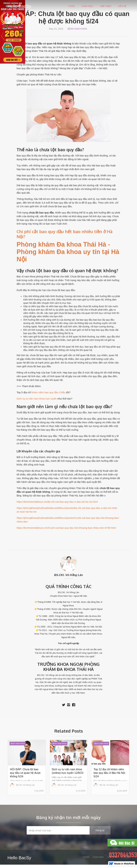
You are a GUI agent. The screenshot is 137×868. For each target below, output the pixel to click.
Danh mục (87, 6)
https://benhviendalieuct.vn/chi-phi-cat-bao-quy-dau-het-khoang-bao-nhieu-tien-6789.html (66, 528)
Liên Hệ (126, 857)
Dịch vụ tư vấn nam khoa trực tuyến (37, 399)
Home (72, 6)
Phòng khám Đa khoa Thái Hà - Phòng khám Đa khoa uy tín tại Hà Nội (68, 252)
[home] (19, 6)
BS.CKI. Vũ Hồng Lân (69, 575)
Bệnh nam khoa (77, 29)
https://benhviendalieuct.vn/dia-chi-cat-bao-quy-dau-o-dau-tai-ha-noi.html (57, 502)
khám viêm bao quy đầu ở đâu (49, 392)
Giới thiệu (106, 6)
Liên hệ (122, 6)
